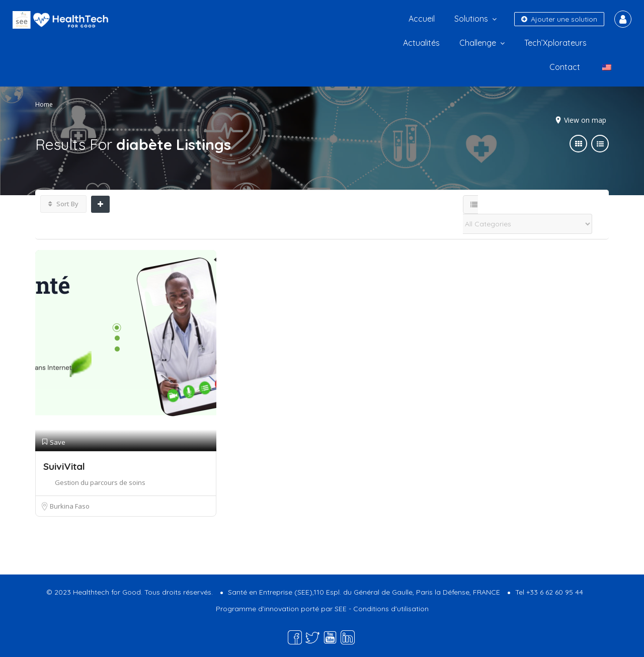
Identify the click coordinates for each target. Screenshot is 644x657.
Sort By (63, 204)
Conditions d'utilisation (391, 609)
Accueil (422, 19)
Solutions (471, 19)
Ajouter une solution (559, 19)
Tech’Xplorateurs (555, 43)
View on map (585, 120)
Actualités (421, 43)
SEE (341, 609)
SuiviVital (64, 466)
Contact (565, 67)
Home (44, 104)
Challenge (478, 43)
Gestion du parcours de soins (100, 482)
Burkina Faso (70, 506)
